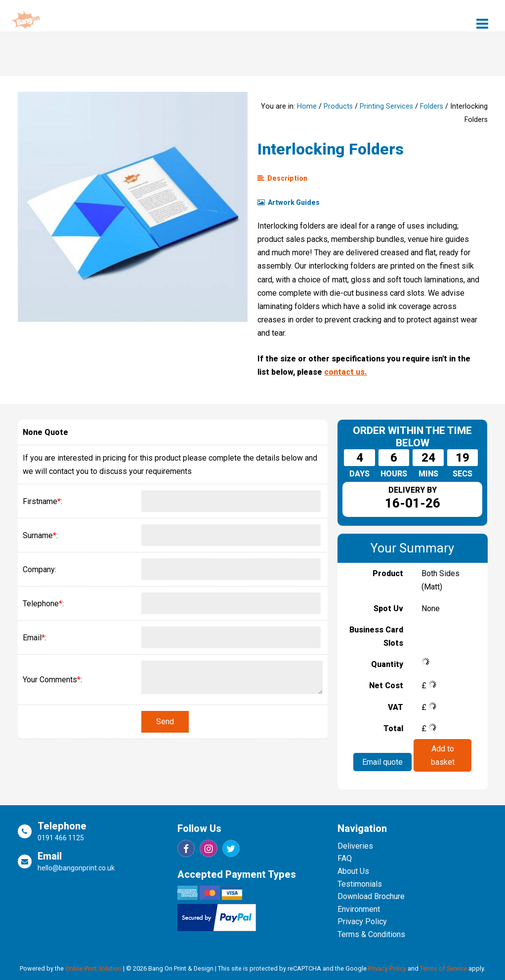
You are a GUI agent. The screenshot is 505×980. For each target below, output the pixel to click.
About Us (353, 871)
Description (282, 178)
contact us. (346, 372)
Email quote (382, 762)
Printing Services (386, 106)
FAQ (345, 858)
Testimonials (360, 884)
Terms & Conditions (371, 934)
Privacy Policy (362, 921)
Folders (432, 106)
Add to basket (442, 755)
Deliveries (355, 846)
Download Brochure (371, 896)
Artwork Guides (289, 202)
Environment (359, 909)
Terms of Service (443, 968)
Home (307, 106)
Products (338, 106)
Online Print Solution (93, 968)
